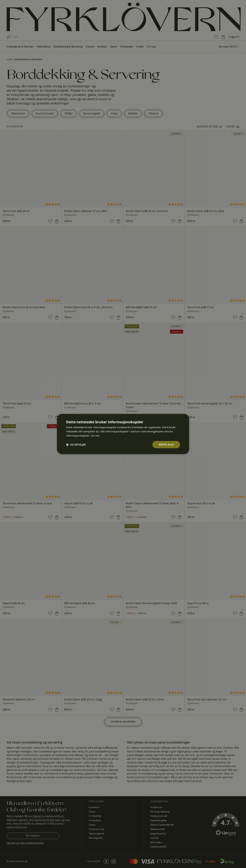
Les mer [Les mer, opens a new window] (95, 435)
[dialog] (123, 434)
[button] (76, 445)
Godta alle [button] (166, 444)
